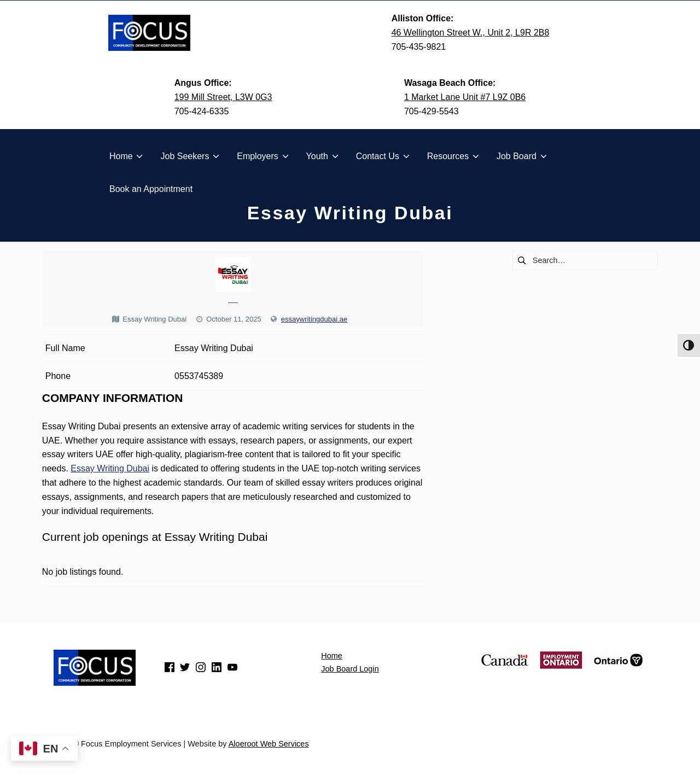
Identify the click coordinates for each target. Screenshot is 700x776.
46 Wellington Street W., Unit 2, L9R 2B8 (471, 33)
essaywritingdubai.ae (314, 319)
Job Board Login (350, 669)
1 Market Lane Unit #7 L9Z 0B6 (465, 97)
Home (332, 656)
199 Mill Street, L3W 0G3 (223, 97)
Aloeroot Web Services (269, 744)
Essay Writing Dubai (110, 468)
